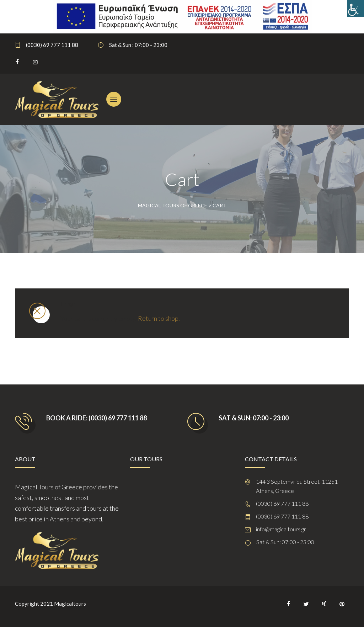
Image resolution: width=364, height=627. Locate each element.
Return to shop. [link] (159, 318)
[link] (355, 9)
